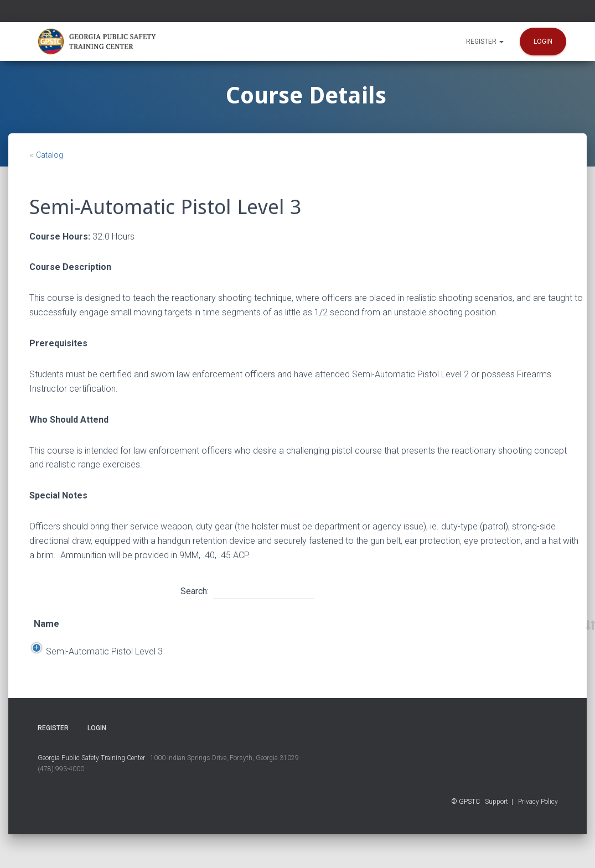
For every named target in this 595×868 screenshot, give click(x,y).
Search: (247, 590)
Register (485, 41)
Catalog (50, 155)
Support (496, 836)
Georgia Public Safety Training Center (91, 792)
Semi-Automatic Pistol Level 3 (77, 676)
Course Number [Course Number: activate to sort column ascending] (463, 631)
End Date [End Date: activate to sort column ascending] (207, 631)
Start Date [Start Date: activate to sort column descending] (145, 631)
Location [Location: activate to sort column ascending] (275, 631)
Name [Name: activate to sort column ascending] (46, 631)
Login (543, 41)
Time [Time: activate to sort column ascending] (342, 631)
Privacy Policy (538, 836)
